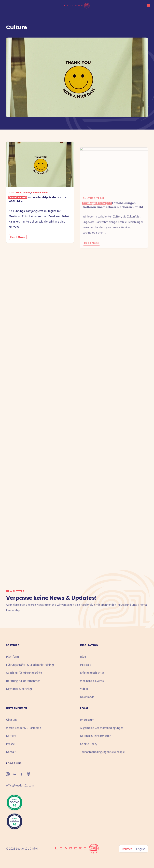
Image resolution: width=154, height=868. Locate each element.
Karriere (11, 736)
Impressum (87, 720)
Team (26, 197)
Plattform (12, 657)
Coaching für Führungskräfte (24, 673)
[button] (40, 169)
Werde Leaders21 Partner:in (24, 728)
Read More (18, 241)
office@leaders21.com (20, 785)
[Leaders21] (77, 6)
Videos (84, 689)
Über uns (12, 720)
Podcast (85, 665)
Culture (15, 197)
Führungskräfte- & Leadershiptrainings (30, 665)
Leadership (40, 197)
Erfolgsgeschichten (92, 673)
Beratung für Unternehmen (23, 681)
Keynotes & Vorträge (19, 689)
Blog (83, 657)
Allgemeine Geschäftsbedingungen (102, 728)
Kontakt (11, 752)
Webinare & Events (92, 681)
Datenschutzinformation (96, 736)
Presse (10, 744)
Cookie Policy (89, 744)
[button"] (8, 775)
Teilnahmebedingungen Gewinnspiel (103, 752)
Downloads (87, 697)
